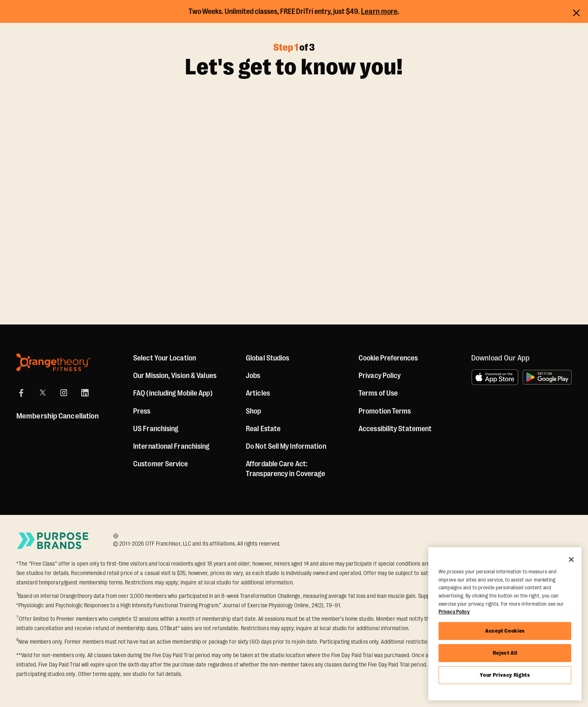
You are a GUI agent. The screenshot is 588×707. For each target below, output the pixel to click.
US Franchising (156, 429)
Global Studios (267, 358)
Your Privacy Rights (505, 675)
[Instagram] (64, 393)
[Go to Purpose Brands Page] (53, 540)
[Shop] (253, 411)
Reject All (505, 653)
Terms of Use (378, 393)
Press (142, 411)
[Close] (571, 559)
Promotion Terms (385, 411)
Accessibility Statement (395, 429)
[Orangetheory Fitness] (53, 362)
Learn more (380, 11)
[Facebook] (21, 393)
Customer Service (161, 464)
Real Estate (263, 429)
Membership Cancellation (58, 416)
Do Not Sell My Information (286, 446)
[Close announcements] (576, 12)
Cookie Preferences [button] (388, 358)
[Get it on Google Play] (547, 377)
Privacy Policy (380, 376)
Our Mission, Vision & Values (175, 376)
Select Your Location (165, 358)
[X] (42, 393)
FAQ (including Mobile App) (173, 393)
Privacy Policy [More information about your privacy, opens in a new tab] (454, 612)
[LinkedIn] (85, 393)
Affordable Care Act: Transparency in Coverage (285, 469)
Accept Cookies (505, 631)
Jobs (253, 376)
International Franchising (171, 446)
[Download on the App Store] (495, 377)
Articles (258, 393)
